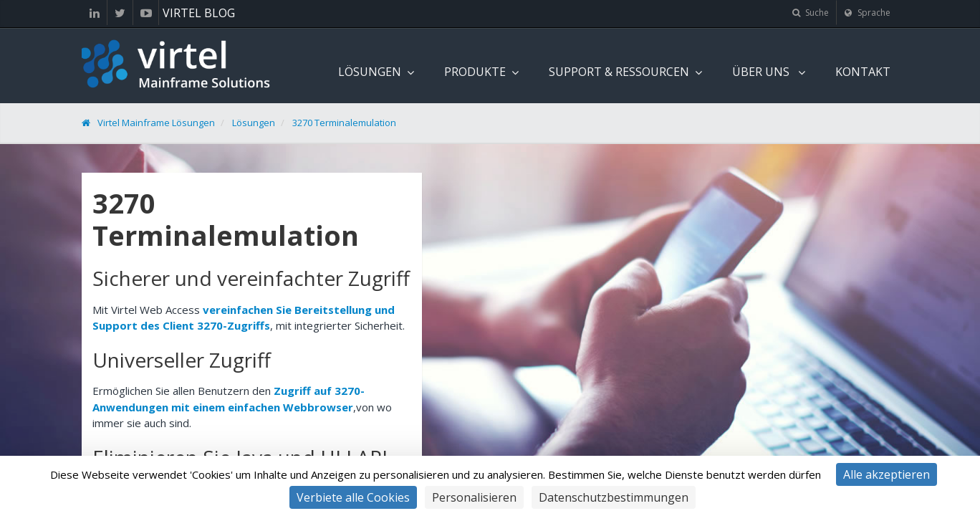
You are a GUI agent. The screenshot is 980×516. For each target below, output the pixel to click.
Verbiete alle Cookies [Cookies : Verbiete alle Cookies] (353, 497)
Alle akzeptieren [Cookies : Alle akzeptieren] (887, 474)
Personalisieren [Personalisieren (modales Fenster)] (474, 497)
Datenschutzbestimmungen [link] (614, 497)
